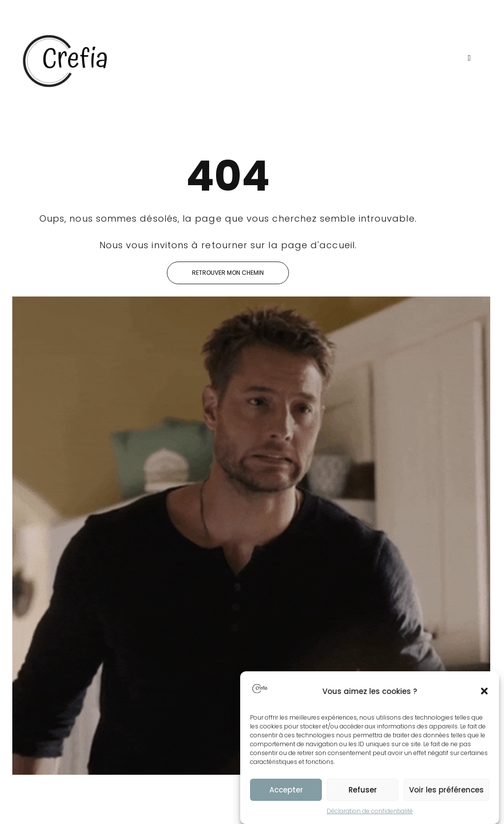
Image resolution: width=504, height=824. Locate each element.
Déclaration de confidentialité (370, 811)
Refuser (363, 790)
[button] (484, 691)
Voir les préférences (446, 790)
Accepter (286, 790)
